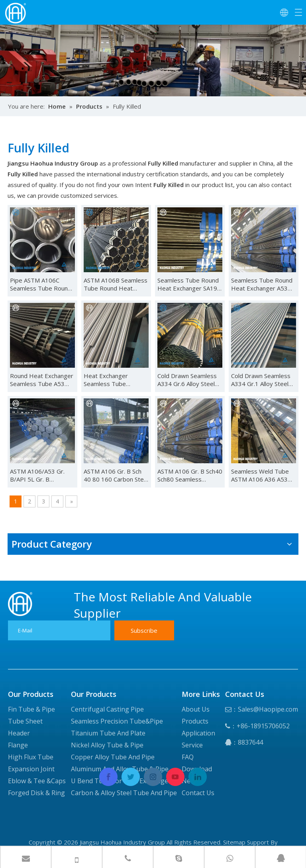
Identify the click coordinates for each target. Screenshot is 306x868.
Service (192, 745)
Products (195, 721)
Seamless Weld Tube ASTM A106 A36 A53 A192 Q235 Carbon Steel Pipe (260, 475)
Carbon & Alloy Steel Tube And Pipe (124, 793)
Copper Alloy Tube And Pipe (113, 757)
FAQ (188, 757)
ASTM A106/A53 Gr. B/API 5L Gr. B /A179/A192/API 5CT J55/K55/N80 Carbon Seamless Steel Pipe (39, 475)
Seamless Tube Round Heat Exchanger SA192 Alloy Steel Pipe (189, 284)
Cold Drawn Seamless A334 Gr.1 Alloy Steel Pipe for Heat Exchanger (261, 380)
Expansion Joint (31, 769)
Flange (18, 745)
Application (198, 733)
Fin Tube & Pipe (31, 709)
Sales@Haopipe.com (268, 709)
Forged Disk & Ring (36, 793)
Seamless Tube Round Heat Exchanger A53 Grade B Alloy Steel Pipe (262, 284)
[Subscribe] (144, 630)
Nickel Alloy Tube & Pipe (107, 745)
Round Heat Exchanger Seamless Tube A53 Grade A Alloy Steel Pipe (42, 380)
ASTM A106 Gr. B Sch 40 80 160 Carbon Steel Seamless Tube (116, 475)
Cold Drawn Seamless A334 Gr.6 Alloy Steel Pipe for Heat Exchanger (187, 380)
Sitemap (234, 842)
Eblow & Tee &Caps (37, 781)
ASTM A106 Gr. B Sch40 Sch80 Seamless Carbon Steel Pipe (190, 475)
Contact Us (198, 793)
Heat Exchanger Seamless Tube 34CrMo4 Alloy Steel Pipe (111, 380)
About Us (196, 709)
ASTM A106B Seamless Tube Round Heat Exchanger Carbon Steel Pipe (116, 284)
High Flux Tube (31, 757)
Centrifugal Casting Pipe (107, 709)
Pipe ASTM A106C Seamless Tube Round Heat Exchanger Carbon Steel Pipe (41, 284)
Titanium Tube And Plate (108, 733)
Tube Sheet (25, 721)
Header (19, 733)
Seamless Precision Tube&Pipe (117, 721)
